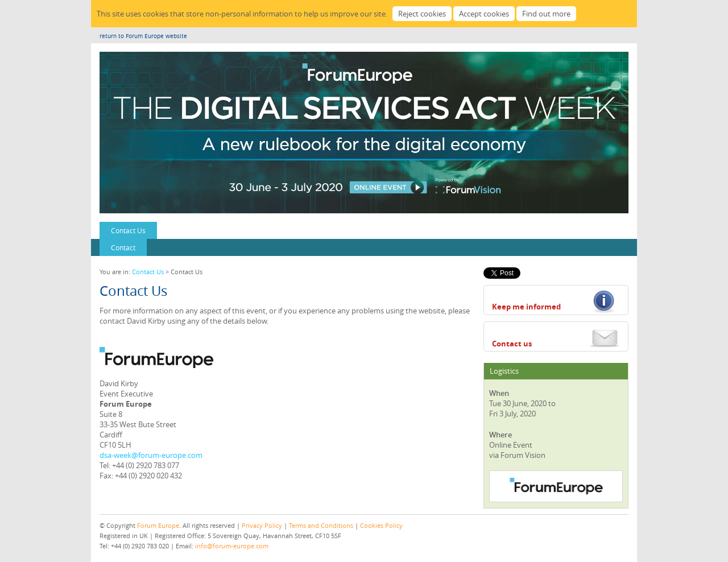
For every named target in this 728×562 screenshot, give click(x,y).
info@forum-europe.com (232, 546)
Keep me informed (526, 307)
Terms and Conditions (321, 525)
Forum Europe (158, 525)
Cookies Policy (381, 525)
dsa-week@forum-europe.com (151, 455)
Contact (123, 247)
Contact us (512, 344)
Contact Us (128, 230)
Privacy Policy (262, 525)
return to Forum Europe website (143, 36)
